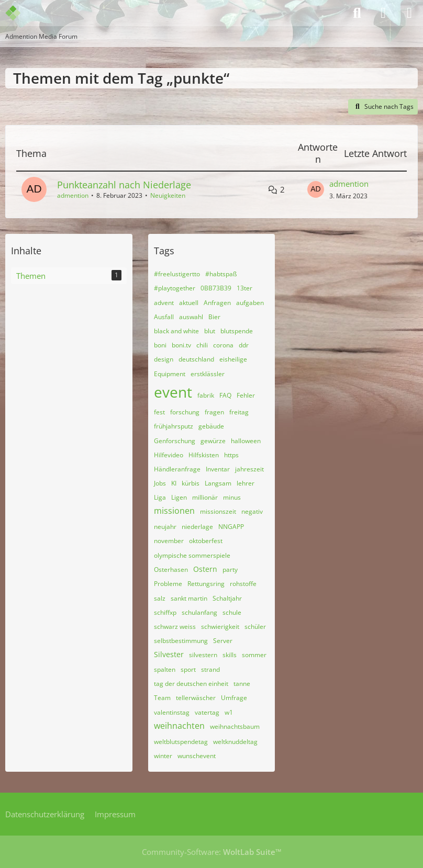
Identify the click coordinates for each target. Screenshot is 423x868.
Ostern (205, 569)
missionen (174, 511)
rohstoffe (243, 584)
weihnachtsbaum (235, 726)
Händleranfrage (177, 469)
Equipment (170, 374)
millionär (205, 497)
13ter (244, 288)
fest (159, 412)
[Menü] (409, 13)
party (230, 570)
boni (160, 345)
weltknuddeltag (235, 742)
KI (174, 483)
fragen (214, 412)
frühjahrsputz (174, 426)
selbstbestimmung (181, 641)
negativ (252, 511)
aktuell (189, 303)
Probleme (168, 584)
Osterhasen (171, 570)
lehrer (246, 483)
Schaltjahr (227, 598)
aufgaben (250, 303)
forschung (185, 412)
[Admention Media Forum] (20, 13)
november (169, 541)
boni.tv (181, 345)
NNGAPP (231, 527)
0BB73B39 (216, 288)
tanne (242, 684)
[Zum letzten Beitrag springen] (316, 189)
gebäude (211, 426)
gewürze (213, 441)
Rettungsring (206, 584)
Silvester (169, 654)
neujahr (165, 527)
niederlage (197, 527)
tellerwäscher (196, 698)
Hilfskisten (204, 455)
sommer (254, 655)
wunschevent (197, 756)
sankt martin (189, 598)
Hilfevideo (169, 455)
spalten (165, 669)
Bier (214, 317)
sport (188, 669)
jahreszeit (249, 469)
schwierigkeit (220, 627)
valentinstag (172, 712)
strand (210, 669)
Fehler (246, 395)
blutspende (237, 331)
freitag (239, 412)
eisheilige (233, 359)
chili (202, 345)
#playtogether (175, 288)
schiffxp (165, 612)
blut (210, 331)
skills (230, 655)
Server (223, 641)
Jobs (160, 483)
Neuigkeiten (168, 195)
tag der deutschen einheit (191, 684)
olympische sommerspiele (192, 555)
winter (163, 756)
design (164, 359)
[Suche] (357, 13)
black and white (176, 331)
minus (232, 497)
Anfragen (217, 303)
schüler (255, 627)
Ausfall (164, 317)
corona (223, 345)
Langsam (218, 483)
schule (232, 612)
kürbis (191, 483)
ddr (244, 345)
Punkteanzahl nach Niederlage (124, 185)
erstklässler (208, 374)
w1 (229, 712)
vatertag (207, 712)
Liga (160, 497)
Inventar (218, 469)
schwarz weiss (175, 627)
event (173, 392)
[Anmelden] (383, 13)
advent (164, 303)
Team (162, 698)
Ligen (179, 497)
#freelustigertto (177, 274)
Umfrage (234, 698)
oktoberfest (206, 541)
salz (160, 598)
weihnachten (179, 726)
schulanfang (199, 612)
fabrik (206, 395)
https (231, 455)
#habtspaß (221, 274)
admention (73, 195)
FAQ (225, 395)
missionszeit (218, 511)
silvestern (203, 655)
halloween (246, 441)
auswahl (191, 317)
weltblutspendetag (181, 742)
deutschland (196, 359)
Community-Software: (212, 852)
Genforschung (175, 441)
